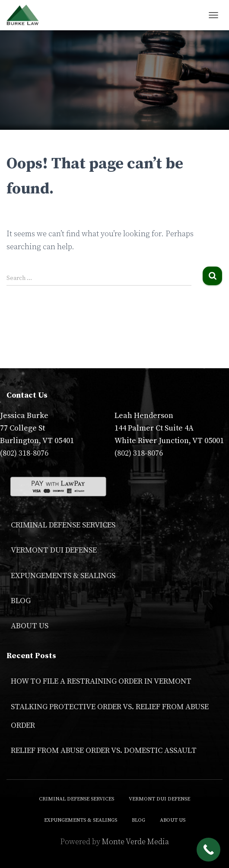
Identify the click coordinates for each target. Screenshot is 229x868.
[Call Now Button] (208, 850)
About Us (30, 626)
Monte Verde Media (135, 842)
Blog (21, 601)
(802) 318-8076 (24, 453)
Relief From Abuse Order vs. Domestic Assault (104, 751)
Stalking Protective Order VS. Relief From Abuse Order (110, 716)
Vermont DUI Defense (54, 550)
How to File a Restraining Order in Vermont (101, 681)
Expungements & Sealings (63, 576)
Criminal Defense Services (63, 525)
